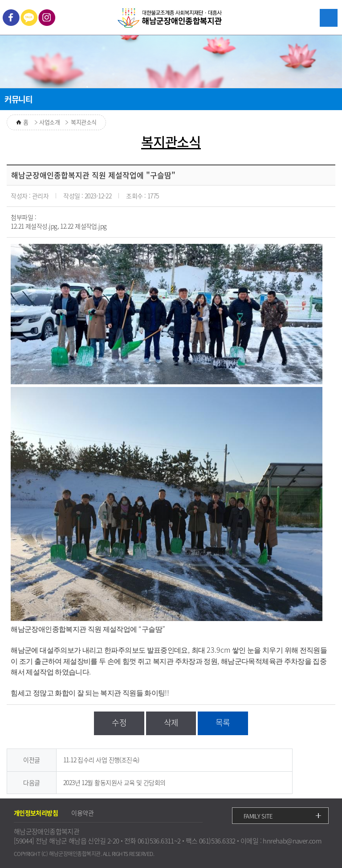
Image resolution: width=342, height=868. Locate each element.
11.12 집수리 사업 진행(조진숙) (101, 760)
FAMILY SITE (258, 816)
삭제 (171, 722)
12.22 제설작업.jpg (83, 226)
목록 (223, 722)
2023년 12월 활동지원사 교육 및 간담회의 (114, 782)
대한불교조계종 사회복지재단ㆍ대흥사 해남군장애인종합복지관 (171, 19)
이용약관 (82, 813)
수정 (119, 722)
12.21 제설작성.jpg (34, 226)
